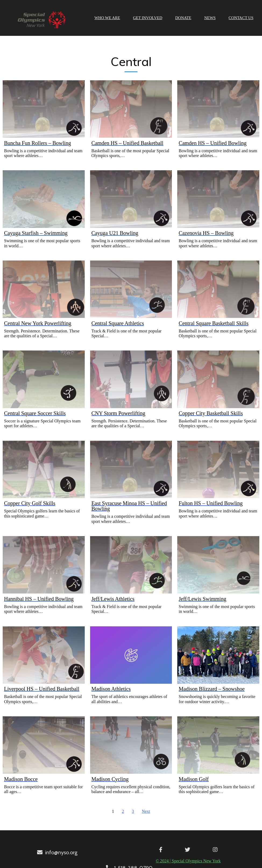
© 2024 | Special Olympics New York (129, 860)
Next (146, 811)
